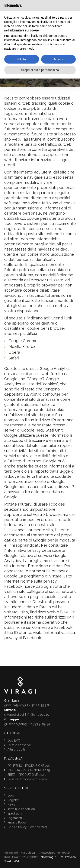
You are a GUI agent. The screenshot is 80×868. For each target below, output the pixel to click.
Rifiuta (22, 59)
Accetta (58, 59)
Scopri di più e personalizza (40, 70)
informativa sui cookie (24, 30)
